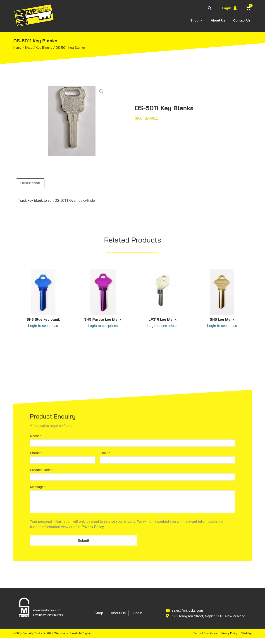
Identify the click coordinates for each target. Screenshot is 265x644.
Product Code (41, 591)
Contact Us (241, 20)
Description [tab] (30, 183)
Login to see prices (43, 326)
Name (35, 553)
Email (105, 572)
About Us (216, 20)
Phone (36, 572)
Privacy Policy (228, 639)
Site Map (246, 639)
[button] (209, 8)
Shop (192, 20)
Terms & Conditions (203, 639)
